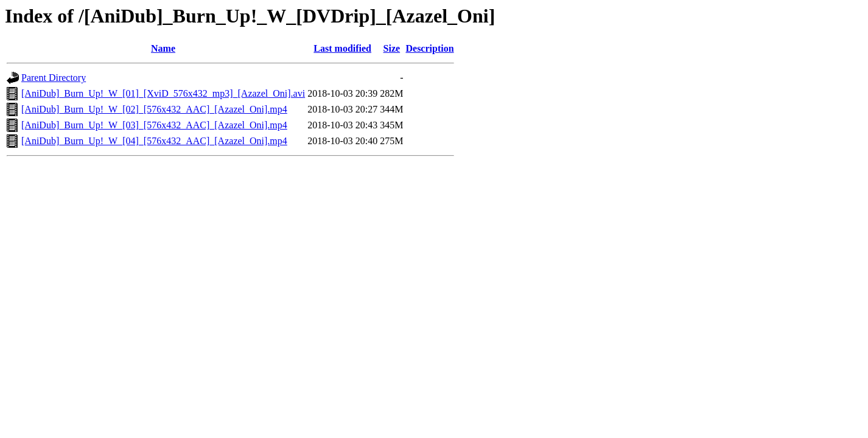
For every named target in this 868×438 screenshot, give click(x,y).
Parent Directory (54, 78)
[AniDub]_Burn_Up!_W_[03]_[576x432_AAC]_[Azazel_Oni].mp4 (154, 125)
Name (163, 48)
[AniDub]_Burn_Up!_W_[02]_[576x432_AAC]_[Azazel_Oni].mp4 (154, 109)
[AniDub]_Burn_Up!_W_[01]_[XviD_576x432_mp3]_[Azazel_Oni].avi (163, 93)
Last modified (342, 48)
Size (392, 48)
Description (429, 48)
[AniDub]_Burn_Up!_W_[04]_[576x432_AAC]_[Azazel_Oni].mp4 (154, 141)
